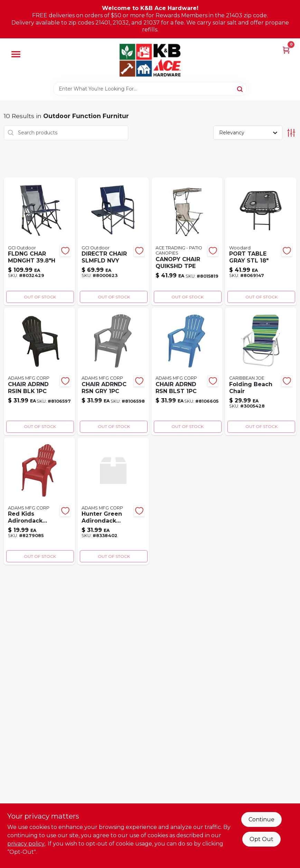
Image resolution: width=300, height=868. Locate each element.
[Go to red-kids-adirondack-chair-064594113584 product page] (40, 501)
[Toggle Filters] (291, 133)
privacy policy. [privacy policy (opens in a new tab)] (26, 844)
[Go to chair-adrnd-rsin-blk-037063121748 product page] (40, 371)
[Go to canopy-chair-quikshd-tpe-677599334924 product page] (187, 241)
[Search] (240, 88)
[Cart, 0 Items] (286, 50)
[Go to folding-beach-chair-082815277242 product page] (261, 371)
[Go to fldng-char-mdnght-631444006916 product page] (40, 241)
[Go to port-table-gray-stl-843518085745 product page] (261, 241)
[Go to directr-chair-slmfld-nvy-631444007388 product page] (113, 241)
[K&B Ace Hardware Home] (150, 60)
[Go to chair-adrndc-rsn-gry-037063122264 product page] (113, 371)
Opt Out (261, 839)
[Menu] (16, 54)
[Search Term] (150, 89)
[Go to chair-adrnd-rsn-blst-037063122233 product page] (187, 371)
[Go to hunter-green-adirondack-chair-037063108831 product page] (113, 501)
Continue (261, 819)
